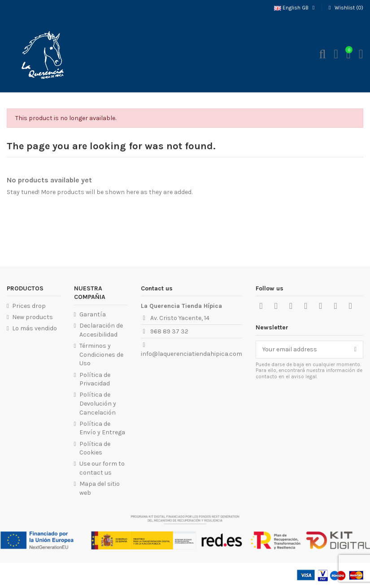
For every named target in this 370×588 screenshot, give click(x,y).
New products (33, 317)
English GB (295, 8)
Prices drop (29, 306)
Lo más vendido (35, 328)
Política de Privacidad (95, 379)
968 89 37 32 (169, 331)
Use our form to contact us (102, 468)
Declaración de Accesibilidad (101, 330)
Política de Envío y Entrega (102, 428)
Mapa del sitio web (100, 488)
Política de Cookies (95, 448)
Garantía (93, 314)
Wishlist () (345, 8)
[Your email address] (302, 350)
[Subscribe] (355, 350)
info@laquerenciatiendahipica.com (192, 354)
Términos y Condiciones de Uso (101, 355)
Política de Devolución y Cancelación (98, 403)
